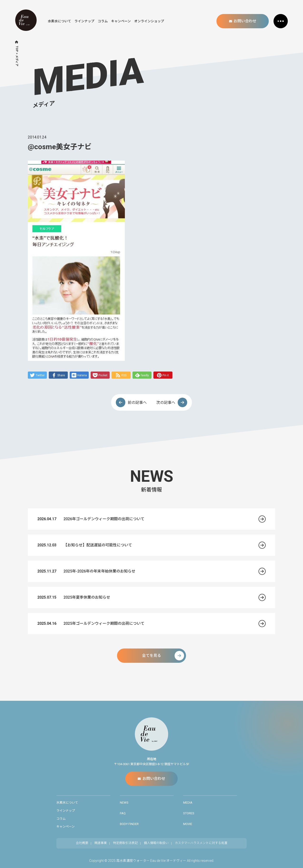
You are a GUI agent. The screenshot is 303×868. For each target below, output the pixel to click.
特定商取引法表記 (125, 843)
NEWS (124, 803)
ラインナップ (84, 21)
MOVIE (188, 824)
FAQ (123, 813)
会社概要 (82, 843)
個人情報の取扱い (156, 843)
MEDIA (188, 803)
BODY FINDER (129, 824)
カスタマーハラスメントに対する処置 (201, 843)
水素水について (59, 21)
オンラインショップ (149, 21)
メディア (17, 61)
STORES (189, 813)
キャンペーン (121, 21)
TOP (17, 49)
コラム (103, 21)
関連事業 (101, 843)
